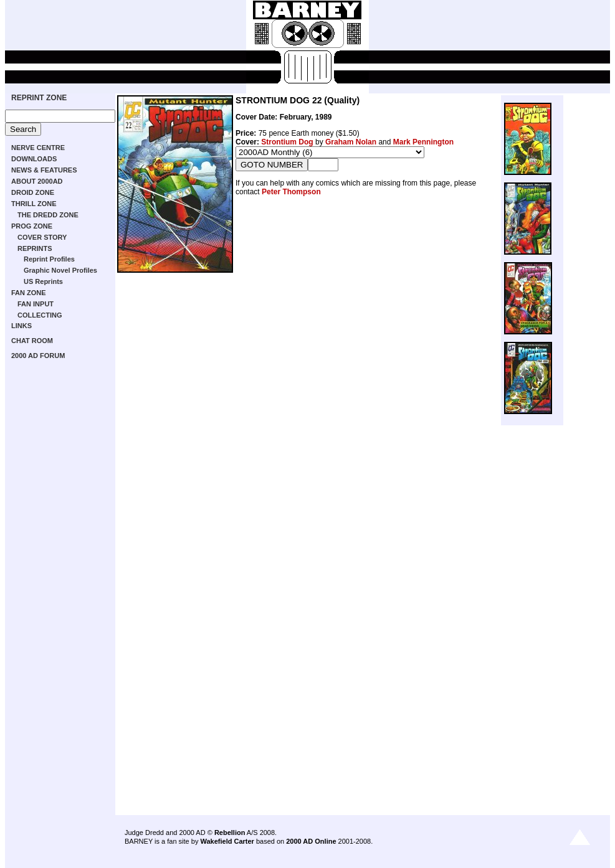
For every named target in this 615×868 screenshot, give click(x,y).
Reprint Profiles (49, 259)
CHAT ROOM (32, 341)
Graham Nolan (351, 142)
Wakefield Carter (227, 841)
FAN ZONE (29, 293)
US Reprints (43, 281)
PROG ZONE (32, 226)
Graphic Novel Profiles (60, 270)
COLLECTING (40, 315)
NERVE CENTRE (38, 148)
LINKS (21, 326)
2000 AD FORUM (38, 356)
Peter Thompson (291, 192)
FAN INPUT (36, 304)
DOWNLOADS (34, 159)
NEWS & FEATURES (44, 170)
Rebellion (230, 833)
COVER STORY (42, 237)
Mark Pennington (423, 142)
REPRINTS (35, 248)
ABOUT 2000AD (37, 181)
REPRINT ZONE (39, 98)
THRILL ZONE (34, 204)
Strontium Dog (287, 142)
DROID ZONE (33, 192)
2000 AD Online (311, 841)
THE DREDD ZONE (48, 215)
